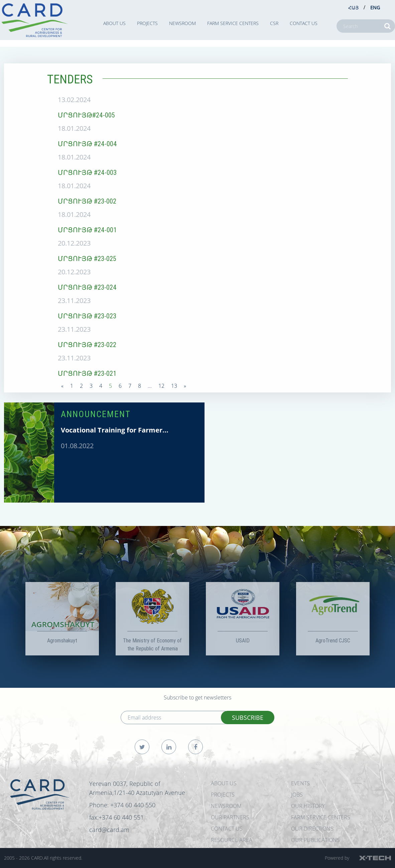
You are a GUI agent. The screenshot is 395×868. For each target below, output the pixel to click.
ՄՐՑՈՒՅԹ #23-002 (87, 201)
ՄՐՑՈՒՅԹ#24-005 (86, 115)
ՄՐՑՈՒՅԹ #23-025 (87, 258)
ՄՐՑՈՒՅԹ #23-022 (87, 345)
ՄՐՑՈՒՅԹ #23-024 (87, 287)
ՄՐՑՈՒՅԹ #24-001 (87, 230)
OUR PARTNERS (230, 817)
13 (174, 386)
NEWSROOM (182, 23)
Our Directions (312, 829)
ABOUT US (114, 23)
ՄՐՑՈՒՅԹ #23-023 (87, 316)
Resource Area (232, 840)
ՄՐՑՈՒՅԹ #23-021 (87, 373)
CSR (274, 23)
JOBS (297, 795)
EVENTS (300, 783)
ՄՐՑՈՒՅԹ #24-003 (87, 172)
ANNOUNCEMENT (96, 414)
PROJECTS (147, 23)
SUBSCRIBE (248, 717)
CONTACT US (304, 23)
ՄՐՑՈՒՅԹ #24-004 (87, 144)
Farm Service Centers (233, 23)
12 (161, 386)
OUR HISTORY (308, 806)
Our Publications (315, 840)
